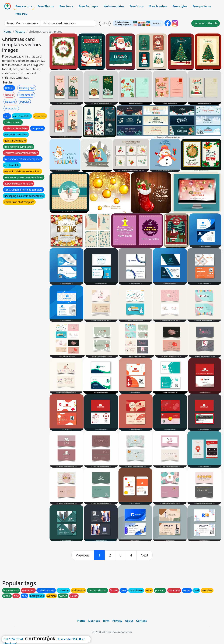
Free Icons (137, 6)
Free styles (180, 6)
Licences (94, 621)
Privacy (117, 621)
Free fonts (66, 6)
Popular (25, 102)
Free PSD (21, 14)
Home (8, 32)
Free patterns (202, 6)
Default (9, 88)
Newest (9, 95)
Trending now (27, 88)
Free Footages (88, 6)
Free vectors (24, 6)
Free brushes (158, 6)
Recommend (26, 95)
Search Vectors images (21, 23)
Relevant (10, 102)
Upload (105, 23)
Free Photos (46, 6)
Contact (141, 621)
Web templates (114, 6)
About (129, 621)
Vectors (20, 32)
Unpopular (11, 108)
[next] (145, 555)
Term (106, 621)
